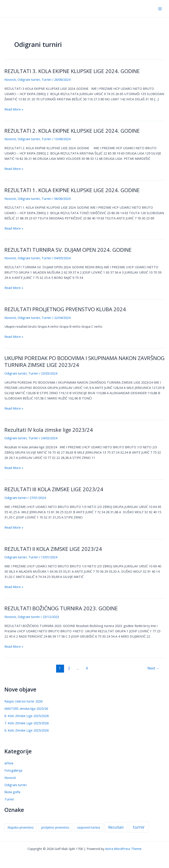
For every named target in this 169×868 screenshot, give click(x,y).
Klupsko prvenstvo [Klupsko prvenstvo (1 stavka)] (21, 827)
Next (153, 668)
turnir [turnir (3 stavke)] (139, 827)
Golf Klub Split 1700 (29, 9)
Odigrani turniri (29, 79)
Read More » (14, 109)
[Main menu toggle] (160, 9)
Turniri (46, 79)
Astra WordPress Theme (123, 849)
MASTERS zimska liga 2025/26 (26, 708)
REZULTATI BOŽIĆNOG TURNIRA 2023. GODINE (61, 608)
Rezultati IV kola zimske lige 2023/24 (49, 430)
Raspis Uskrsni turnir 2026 (23, 701)
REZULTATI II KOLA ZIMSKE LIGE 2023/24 (53, 549)
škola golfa (12, 792)
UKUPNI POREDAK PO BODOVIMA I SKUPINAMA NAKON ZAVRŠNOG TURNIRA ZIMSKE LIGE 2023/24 (84, 361)
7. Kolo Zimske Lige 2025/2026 (27, 723)
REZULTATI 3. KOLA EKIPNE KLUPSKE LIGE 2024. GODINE (72, 71)
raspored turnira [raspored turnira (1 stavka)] (88, 827)
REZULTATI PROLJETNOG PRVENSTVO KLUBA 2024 (65, 309)
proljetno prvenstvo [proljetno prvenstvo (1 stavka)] (55, 827)
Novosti (10, 79)
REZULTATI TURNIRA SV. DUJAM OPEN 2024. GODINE (68, 250)
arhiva (9, 763)
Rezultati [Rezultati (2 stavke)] (116, 827)
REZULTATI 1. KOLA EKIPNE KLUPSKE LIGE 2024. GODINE (72, 190)
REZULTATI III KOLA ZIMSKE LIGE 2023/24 (54, 489)
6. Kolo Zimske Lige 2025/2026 (27, 730)
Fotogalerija (13, 770)
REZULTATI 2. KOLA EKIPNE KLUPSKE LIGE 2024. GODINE (72, 131)
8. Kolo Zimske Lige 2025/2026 (27, 716)
